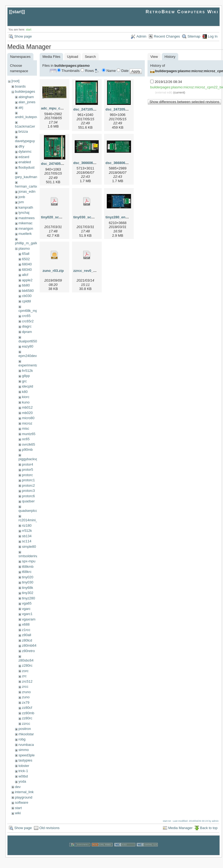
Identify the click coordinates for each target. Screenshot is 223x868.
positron (25, 729)
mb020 (27, 413)
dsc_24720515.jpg (120, 109)
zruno (26, 692)
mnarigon (26, 228)
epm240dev (28, 356)
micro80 (28, 418)
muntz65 (29, 434)
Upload (73, 57)
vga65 (27, 603)
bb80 (26, 285)
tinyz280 (28, 598)
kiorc (25, 397)
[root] (15, 81)
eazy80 (28, 346)
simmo (23, 750)
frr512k (27, 371)
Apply (136, 71)
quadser (28, 501)
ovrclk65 (28, 444)
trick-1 (23, 771)
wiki (18, 813)
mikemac (25, 223)
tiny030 (28, 582)
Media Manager (180, 828)
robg (22, 739)
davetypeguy (25, 141)
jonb (22, 197)
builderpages (25, 91)
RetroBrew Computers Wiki (182, 12)
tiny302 (28, 593)
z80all (26, 635)
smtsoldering (29, 556)
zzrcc (26, 724)
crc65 (26, 316)
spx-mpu (29, 561)
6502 (26, 259)
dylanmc (25, 151)
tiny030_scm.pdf (87, 217)
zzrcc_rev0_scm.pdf (90, 271)
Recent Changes (167, 36)
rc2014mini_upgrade (35, 520)
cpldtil (26, 301)
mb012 (27, 407)
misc (25, 428)
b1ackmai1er (25, 126)
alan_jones (27, 102)
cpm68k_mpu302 (32, 311)
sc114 (27, 541)
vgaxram (29, 619)
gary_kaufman (26, 177)
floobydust (26, 167)
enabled (25, 162)
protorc (27, 475)
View (154, 57)
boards (20, 86)
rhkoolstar (26, 734)
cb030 (27, 296)
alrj (21, 107)
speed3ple (26, 755)
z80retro (28, 651)
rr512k (27, 531)
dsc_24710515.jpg (88, 109)
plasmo (24, 248)
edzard (24, 157)
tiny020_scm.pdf (55, 217)
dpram (27, 332)
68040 (27, 264)
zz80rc (27, 718)
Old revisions (49, 828)
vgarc (26, 609)
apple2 (27, 280)
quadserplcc (28, 511)
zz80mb (28, 713)
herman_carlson (28, 186)
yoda (22, 781)
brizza (23, 131)
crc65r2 (28, 321)
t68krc (27, 572)
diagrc (27, 326)
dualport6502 (29, 341)
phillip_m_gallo (27, 243)
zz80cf (27, 708)
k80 (25, 392)
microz (27, 423)
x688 (26, 624)
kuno (26, 402)
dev (18, 787)
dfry (21, 146)
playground (23, 797)
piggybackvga (29, 459)
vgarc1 (27, 614)
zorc (25, 671)
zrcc (25, 687)
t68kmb (28, 567)
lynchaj (24, 213)
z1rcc (26, 630)
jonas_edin (27, 191)
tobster (24, 766)
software (21, 802)
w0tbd (23, 776)
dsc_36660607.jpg (88, 163)
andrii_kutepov (27, 117)
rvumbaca (26, 745)
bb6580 (28, 291)
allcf (25, 275)
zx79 (25, 702)
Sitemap (194, 36)
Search (90, 57)
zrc (24, 676)
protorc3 (28, 491)
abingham (26, 97)
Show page (23, 36)
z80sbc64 (26, 660)
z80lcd (27, 640)
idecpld (27, 386)
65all (25, 254)
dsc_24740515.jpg (56, 164)
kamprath (26, 207)
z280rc (27, 665)
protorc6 (28, 496)
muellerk (25, 234)
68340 (27, 270)
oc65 (26, 439)
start (17, 12)
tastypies (25, 760)
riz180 (27, 525)
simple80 (29, 547)
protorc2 (28, 485)
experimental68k (31, 365)
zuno (26, 697)
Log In (213, 36)
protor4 (27, 464)
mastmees (26, 218)
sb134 (27, 536)
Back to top (209, 828)
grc (24, 381)
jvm (21, 202)
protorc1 (28, 480)
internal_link (24, 792)
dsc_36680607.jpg (120, 163)
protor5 (27, 470)
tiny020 (28, 577)
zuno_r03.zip (53, 271)
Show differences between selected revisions (184, 102)
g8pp (26, 376)
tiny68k (27, 588)
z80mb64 (29, 645)
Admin (141, 36)
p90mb (27, 450)
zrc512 (27, 681)
